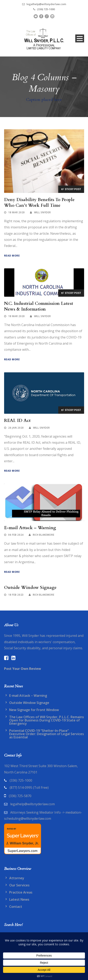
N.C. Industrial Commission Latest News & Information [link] (39, 306)
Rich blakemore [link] (44, 535)
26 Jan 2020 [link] (16, 428)
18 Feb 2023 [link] (16, 595)
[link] (44, 38)
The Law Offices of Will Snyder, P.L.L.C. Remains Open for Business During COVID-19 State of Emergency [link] (47, 720)
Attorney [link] (17, 878)
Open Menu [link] (80, 38)
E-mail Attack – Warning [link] (30, 528)
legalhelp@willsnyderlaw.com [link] (33, 804)
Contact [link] (16, 907)
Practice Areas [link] (21, 892)
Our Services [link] (19, 885)
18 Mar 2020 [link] (17, 212)
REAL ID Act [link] (17, 421)
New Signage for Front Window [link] (34, 710)
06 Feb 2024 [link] (16, 535)
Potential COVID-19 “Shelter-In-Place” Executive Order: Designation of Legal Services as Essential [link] (47, 734)
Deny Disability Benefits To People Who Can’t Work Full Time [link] (39, 202)
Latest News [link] (19, 899)
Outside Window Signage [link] (30, 588)
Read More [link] (12, 256)
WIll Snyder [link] (42, 212)
